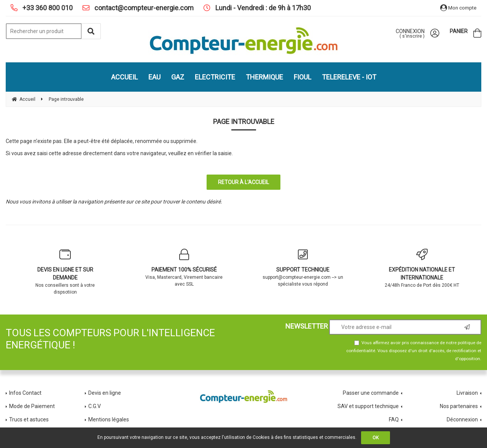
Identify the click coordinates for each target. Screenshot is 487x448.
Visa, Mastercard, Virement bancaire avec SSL (184, 268)
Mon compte (458, 8)
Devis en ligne (105, 393)
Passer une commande (371, 393)
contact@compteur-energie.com (143, 8)
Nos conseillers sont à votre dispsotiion (65, 272)
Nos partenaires (459, 406)
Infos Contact (25, 393)
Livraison (467, 393)
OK (376, 438)
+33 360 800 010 (47, 8)
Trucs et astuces (29, 419)
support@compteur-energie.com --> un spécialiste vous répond (303, 268)
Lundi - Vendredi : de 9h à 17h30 (262, 8)
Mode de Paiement (32, 406)
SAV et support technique (368, 406)
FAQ (394, 419)
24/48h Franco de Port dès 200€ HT (422, 268)
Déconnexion (462, 419)
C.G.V (95, 406)
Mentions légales (109, 419)
